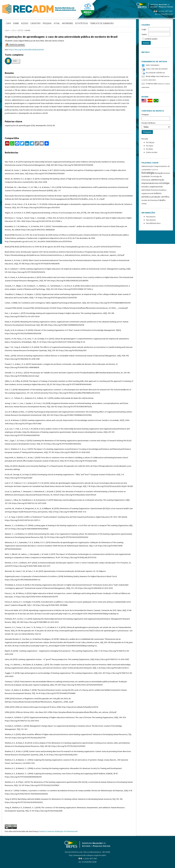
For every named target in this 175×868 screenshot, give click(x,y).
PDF (15, 61)
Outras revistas (152, 152)
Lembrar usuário (151, 39)
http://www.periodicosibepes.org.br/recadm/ (87, 855)
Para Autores (151, 220)
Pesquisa (156, 117)
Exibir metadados (153, 65)
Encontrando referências (155, 73)
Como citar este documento (157, 69)
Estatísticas (86, 23)
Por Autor (150, 146)
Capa (7, 30)
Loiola (27, 30)
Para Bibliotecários (153, 223)
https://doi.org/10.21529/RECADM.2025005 (26, 50)
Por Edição (150, 143)
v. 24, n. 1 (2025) (17, 30)
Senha (144, 35)
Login (144, 30)
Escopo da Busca (156, 125)
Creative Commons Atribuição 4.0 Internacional (58, 831)
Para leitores (151, 217)
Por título (150, 149)
